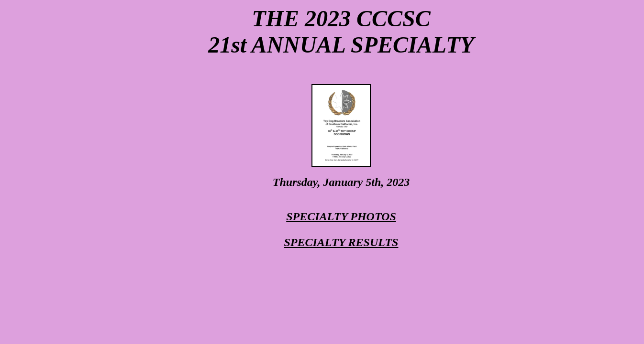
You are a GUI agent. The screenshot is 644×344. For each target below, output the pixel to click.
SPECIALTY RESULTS (341, 242)
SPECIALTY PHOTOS (341, 216)
